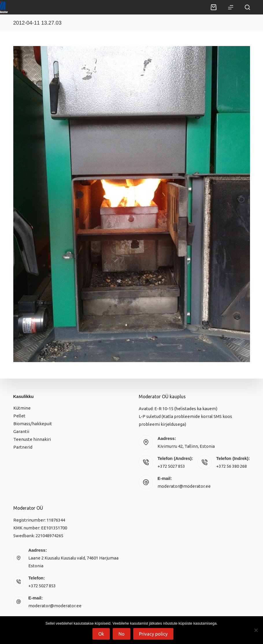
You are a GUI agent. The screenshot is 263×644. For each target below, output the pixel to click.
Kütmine (22, 408)
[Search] (247, 7)
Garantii (21, 431)
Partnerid (23, 447)
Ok (101, 634)
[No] (256, 630)
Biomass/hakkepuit (33, 424)
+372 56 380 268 (231, 466)
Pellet (19, 416)
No (122, 634)
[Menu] (231, 7)
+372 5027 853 (171, 466)
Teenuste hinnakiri (32, 439)
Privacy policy (153, 634)
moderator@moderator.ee (184, 486)
